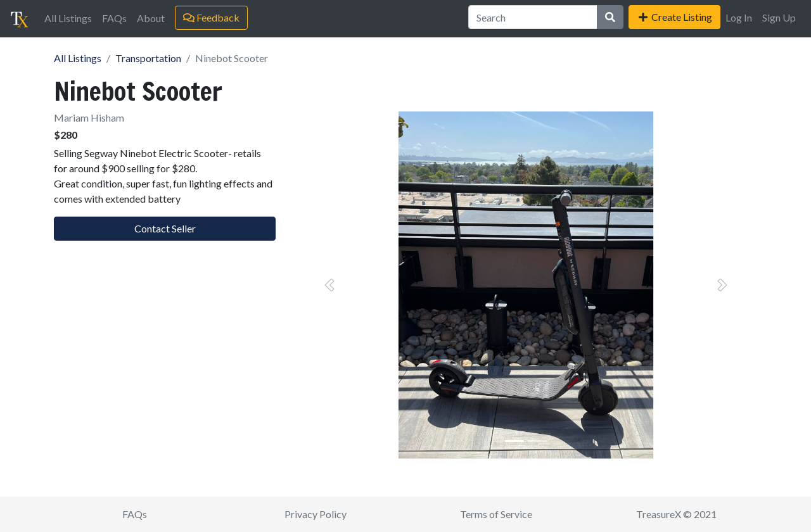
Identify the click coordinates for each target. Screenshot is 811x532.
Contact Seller (165, 228)
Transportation (148, 58)
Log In (739, 17)
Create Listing (674, 17)
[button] (329, 285)
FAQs (114, 18)
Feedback (211, 17)
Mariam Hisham (89, 117)
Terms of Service (496, 514)
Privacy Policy (316, 514)
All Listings (68, 18)
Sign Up (779, 17)
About (151, 18)
